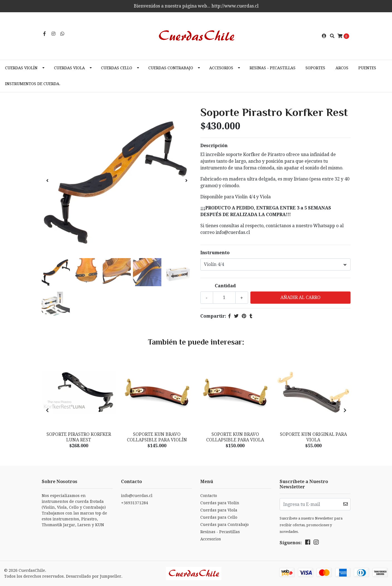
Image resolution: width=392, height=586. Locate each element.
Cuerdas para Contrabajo (225, 525)
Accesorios (221, 68)
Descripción (214, 146)
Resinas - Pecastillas (273, 68)
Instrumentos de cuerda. (33, 84)
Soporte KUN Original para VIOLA (313, 437)
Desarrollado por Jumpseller (94, 576)
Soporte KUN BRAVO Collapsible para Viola (235, 437)
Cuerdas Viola (69, 68)
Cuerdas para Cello (219, 517)
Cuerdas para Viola (219, 510)
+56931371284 (135, 503)
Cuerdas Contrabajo (171, 68)
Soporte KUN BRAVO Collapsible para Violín (157, 437)
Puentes (367, 68)
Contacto (209, 496)
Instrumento (215, 253)
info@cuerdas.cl (137, 496)
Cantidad (225, 286)
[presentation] (47, 181)
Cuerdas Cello (117, 68)
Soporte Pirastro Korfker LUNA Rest (79, 437)
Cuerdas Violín (21, 68)
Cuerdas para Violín (220, 503)
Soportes (315, 68)
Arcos (342, 68)
